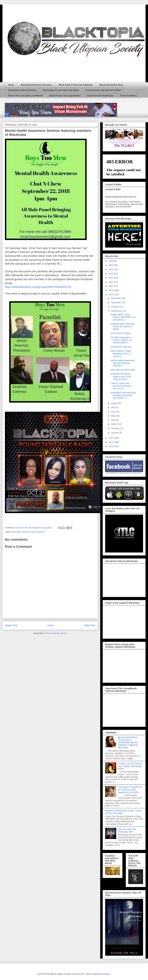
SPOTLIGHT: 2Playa (120, 333)
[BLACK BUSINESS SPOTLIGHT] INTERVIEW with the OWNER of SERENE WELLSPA (128, 743)
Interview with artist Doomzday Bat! (127, 830)
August (115, 403)
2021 (111, 282)
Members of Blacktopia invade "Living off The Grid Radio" (123, 812)
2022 (111, 278)
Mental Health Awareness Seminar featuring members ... (123, 363)
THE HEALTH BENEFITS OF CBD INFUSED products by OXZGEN (130, 790)
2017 (111, 438)
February (116, 428)
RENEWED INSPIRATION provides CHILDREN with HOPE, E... (123, 395)
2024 (111, 269)
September (117, 311)
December (116, 298)
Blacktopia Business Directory (36, 85)
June (114, 412)
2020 (111, 286)
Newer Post (11, 625)
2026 (111, 261)
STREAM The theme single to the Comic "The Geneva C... (121, 377)
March (114, 424)
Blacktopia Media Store (111, 85)
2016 (111, 442)
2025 (111, 265)
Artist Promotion (128, 96)
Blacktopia (17, 532)
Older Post (90, 625)
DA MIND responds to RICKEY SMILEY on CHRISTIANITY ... (121, 340)
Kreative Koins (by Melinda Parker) (103, 90)
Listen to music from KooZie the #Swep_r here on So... (121, 386)
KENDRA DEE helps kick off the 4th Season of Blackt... (123, 327)
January (115, 433)
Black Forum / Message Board (65, 96)
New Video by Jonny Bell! (123, 370)
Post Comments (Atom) (56, 633)
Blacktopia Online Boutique (22, 90)
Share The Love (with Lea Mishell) (26, 96)
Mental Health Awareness (34, 532)
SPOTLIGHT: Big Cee (121, 347)
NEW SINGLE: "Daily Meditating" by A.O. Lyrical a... (121, 354)
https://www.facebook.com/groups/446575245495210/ (38, 287)
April (113, 420)
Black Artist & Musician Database (76, 85)
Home (11, 85)
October (115, 307)
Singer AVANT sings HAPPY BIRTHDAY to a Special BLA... (123, 317)
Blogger (107, 974)
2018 (111, 294)
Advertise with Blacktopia (100, 96)
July (113, 407)
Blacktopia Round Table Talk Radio (61, 90)
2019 (111, 290)
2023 (111, 274)
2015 (111, 446)
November (116, 302)
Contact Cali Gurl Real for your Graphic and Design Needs (130, 766)
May (113, 416)
